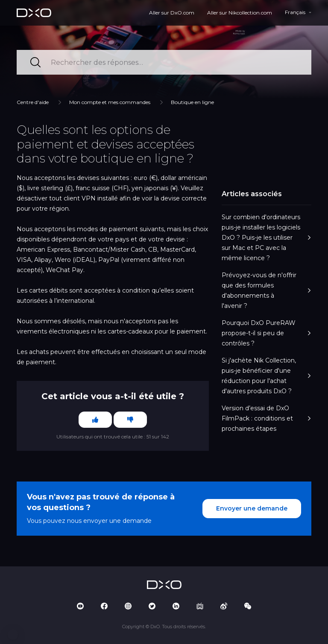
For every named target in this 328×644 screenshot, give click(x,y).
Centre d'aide (33, 102)
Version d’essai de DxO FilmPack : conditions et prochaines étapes (266, 418)
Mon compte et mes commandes (110, 102)
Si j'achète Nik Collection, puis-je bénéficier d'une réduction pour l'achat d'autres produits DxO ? (266, 376)
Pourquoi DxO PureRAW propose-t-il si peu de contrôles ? (266, 333)
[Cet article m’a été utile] (95, 420)
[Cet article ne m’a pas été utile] (130, 420)
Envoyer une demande (252, 508)
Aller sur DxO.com (172, 13)
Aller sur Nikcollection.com (240, 13)
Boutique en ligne (192, 102)
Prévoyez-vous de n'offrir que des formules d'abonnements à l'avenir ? (266, 290)
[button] (13, 635)
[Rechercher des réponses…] (164, 62)
